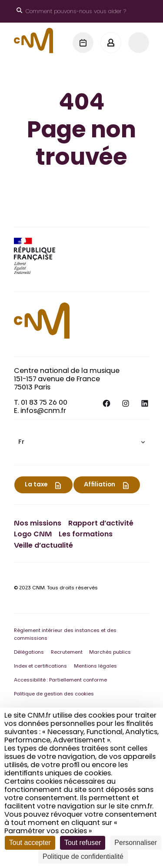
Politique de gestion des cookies (54, 694)
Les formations (86, 535)
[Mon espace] (111, 43)
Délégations (29, 653)
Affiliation (100, 485)
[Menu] (139, 43)
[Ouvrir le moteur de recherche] (71, 11)
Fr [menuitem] (21, 442)
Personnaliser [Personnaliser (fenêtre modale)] (136, 843)
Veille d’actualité (43, 546)
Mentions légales (95, 667)
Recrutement (67, 653)
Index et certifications (40, 667)
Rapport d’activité (101, 524)
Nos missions (38, 524)
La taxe (36, 485)
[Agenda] (83, 43)
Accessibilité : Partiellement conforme (60, 680)
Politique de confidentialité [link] (83, 856)
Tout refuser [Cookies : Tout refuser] (83, 843)
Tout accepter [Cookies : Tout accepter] (30, 843)
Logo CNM (33, 535)
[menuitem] (81, 442)
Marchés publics (110, 653)
